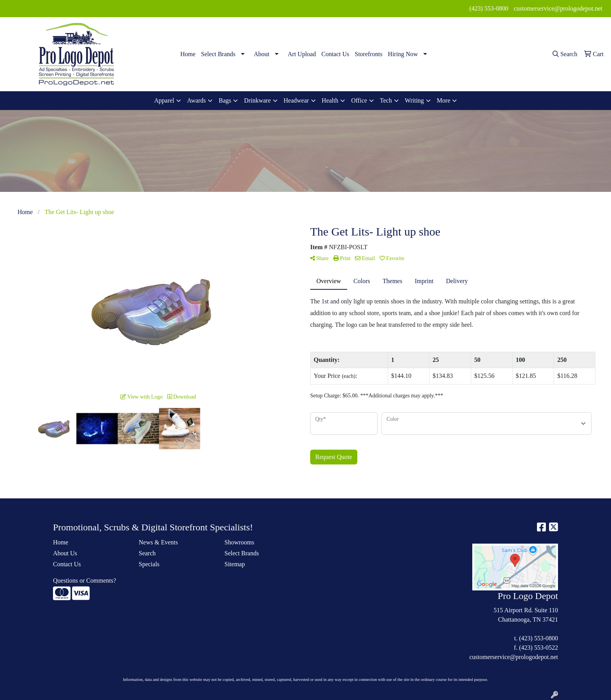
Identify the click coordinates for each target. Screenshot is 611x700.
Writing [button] (414, 100)
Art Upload (302, 54)
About (261, 54)
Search (147, 553)
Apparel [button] (164, 100)
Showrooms (239, 542)
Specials (149, 564)
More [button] (444, 100)
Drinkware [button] (257, 100)
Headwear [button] (296, 100)
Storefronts (368, 54)
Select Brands (218, 54)
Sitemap (235, 564)
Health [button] (330, 100)
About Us (65, 553)
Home (188, 54)
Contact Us (336, 54)
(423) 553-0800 (489, 8)
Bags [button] (225, 100)
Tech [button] (386, 100)
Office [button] (359, 100)
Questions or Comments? (85, 580)
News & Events (158, 542)
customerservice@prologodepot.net (558, 8)
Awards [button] (196, 100)
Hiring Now (403, 54)
